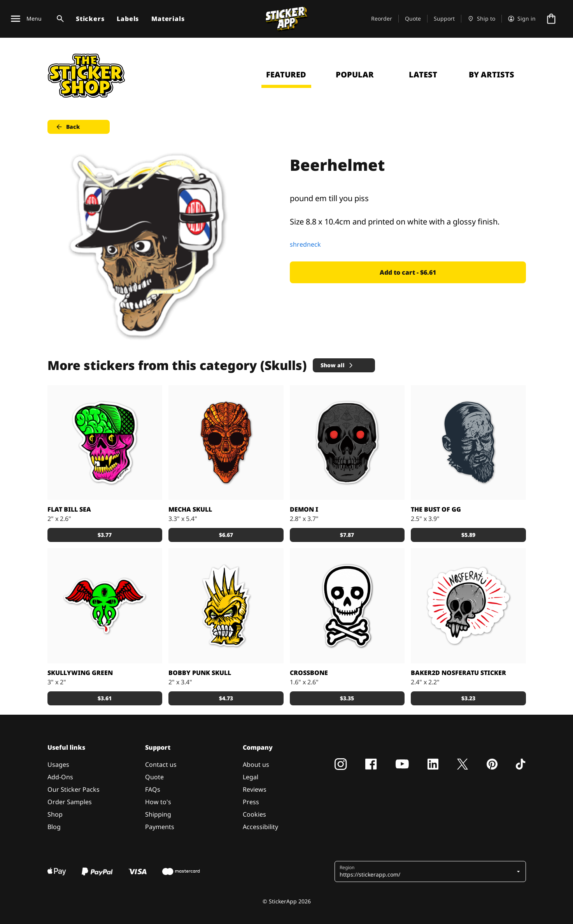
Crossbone (309, 673)
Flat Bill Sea (69, 509)
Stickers (90, 19)
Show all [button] (337, 365)
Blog (54, 827)
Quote (413, 18)
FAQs (153, 789)
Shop (55, 814)
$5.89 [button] (468, 535)
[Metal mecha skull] (226, 443)
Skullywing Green (80, 673)
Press (251, 802)
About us (256, 764)
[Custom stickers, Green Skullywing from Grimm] (105, 606)
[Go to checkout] (551, 19)
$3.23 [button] (468, 698)
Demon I (304, 509)
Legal (251, 777)
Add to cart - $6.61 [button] (408, 272)
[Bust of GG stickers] (468, 443)
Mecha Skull (190, 509)
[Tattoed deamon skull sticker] (347, 443)
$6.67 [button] (226, 535)
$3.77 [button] (105, 535)
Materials (168, 19)
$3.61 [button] (105, 698)
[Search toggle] (59, 19)
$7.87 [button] (347, 535)
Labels (128, 19)
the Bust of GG (436, 509)
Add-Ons (60, 777)
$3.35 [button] (347, 698)
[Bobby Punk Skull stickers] (226, 606)
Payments (160, 827)
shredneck (305, 244)
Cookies (254, 814)
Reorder (382, 18)
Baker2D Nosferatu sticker (458, 673)
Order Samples (70, 802)
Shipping (158, 814)
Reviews (255, 789)
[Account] (522, 19)
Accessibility (260, 827)
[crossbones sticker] (347, 606)
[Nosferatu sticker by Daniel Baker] (468, 606)
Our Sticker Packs (74, 789)
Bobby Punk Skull (200, 673)
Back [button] (67, 127)
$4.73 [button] (226, 698)
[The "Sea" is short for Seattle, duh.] (105, 443)
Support (444, 18)
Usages (58, 764)
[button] (427, 871)
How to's (158, 802)
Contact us (161, 764)
